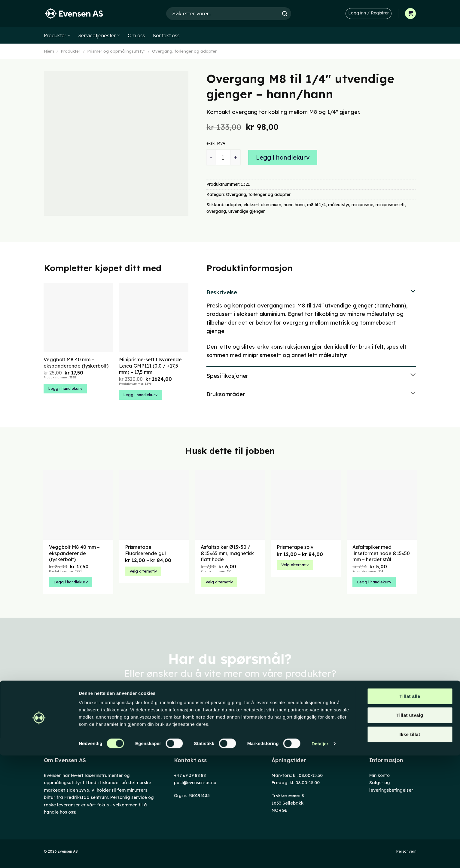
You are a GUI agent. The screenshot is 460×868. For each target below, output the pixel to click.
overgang (216, 211)
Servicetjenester (99, 35)
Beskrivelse (311, 292)
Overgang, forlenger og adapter (184, 51)
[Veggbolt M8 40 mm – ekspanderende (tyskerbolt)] (78, 505)
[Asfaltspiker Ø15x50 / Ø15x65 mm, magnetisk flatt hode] (230, 505)
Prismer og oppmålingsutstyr (116, 51)
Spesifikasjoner (311, 375)
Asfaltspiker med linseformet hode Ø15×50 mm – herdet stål (381, 553)
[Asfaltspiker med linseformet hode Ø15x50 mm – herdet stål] (382, 505)
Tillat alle (410, 809)
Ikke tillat (410, 847)
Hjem (49, 51)
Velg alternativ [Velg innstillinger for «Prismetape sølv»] (295, 565)
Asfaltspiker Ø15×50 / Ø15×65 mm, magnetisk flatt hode (227, 553)
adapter (233, 205)
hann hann (294, 205)
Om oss (136, 35)
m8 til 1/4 (316, 205)
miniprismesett (390, 205)
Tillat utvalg (410, 828)
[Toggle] (311, 292)
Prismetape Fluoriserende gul (145, 550)
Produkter (57, 35)
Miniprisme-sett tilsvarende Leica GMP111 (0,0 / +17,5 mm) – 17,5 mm (150, 366)
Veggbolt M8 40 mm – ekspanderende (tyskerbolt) (76, 363)
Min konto (379, 775)
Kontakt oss (166, 35)
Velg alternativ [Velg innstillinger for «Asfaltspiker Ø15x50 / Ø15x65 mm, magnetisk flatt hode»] (219, 582)
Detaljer (320, 856)
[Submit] (285, 13)
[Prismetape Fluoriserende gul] (154, 505)
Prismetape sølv (295, 547)
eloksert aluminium (262, 205)
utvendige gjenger (247, 211)
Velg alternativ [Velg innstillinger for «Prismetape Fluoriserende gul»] (143, 571)
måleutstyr (339, 205)
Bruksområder (311, 394)
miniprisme (362, 205)
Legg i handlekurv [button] (65, 388)
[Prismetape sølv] (306, 505)
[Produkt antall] (223, 157)
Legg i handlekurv (283, 157)
